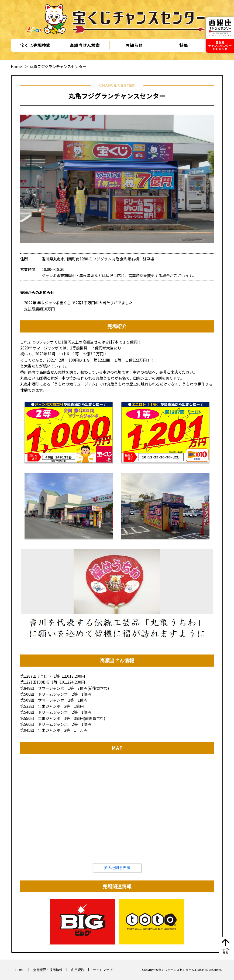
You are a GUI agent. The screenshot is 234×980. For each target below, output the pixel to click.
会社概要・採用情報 (48, 970)
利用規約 (78, 970)
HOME (20, 970)
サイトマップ (103, 970)
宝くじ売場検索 (35, 45)
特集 (184, 45)
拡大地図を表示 (117, 868)
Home (16, 66)
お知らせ (134, 45)
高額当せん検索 (85, 45)
